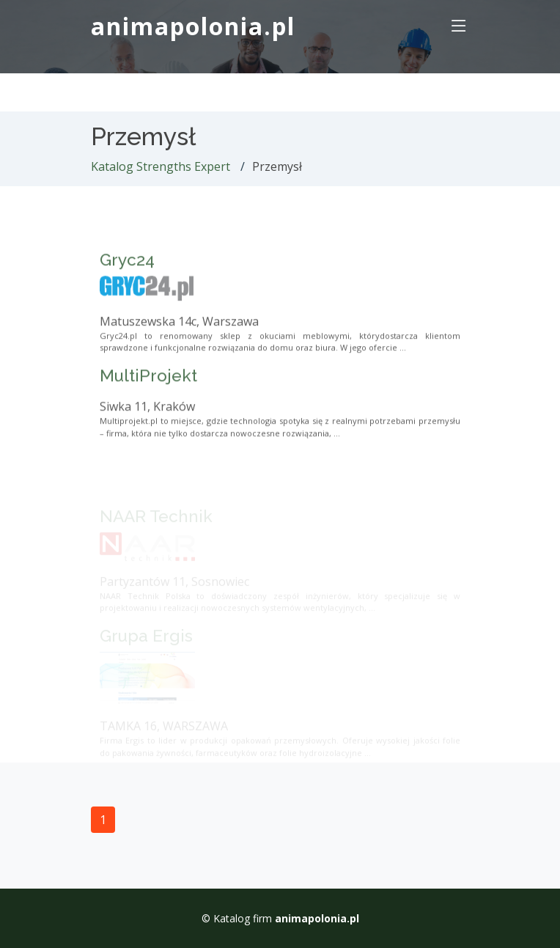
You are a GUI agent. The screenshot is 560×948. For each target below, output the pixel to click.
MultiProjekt (148, 400)
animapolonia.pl (193, 26)
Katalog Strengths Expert (161, 166)
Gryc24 (127, 284)
